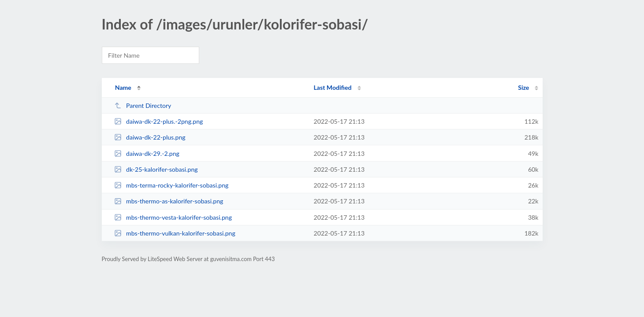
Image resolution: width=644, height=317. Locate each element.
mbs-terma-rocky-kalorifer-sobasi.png (171, 185)
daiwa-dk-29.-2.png (147, 153)
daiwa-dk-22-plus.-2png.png (159, 121)
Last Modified (333, 87)
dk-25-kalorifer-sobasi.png (156, 169)
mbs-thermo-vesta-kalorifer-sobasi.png (173, 217)
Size (523, 87)
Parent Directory (143, 105)
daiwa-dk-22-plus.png (150, 137)
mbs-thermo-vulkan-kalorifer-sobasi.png (175, 233)
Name (123, 87)
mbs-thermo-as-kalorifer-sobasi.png (169, 201)
